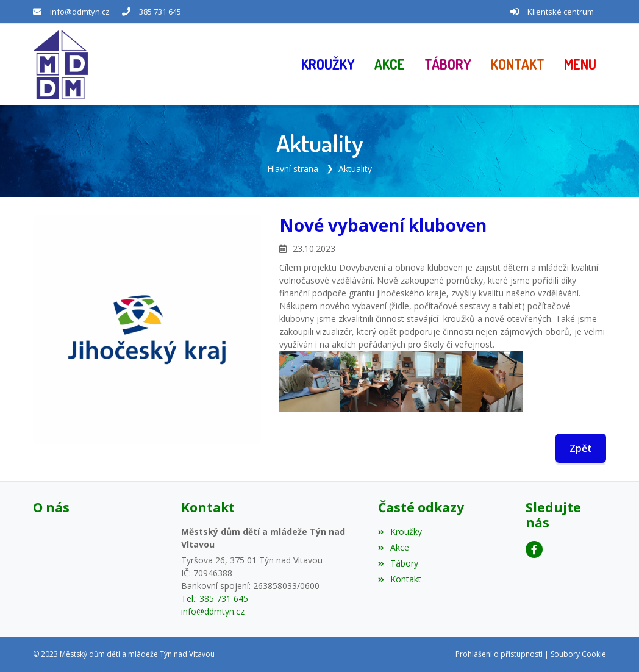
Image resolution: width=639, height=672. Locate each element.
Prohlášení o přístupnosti (499, 654)
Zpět (581, 448)
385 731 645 (160, 12)
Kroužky (400, 531)
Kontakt (400, 579)
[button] (580, 65)
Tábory (398, 563)
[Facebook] (534, 549)
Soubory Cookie (578, 654)
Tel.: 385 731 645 (215, 599)
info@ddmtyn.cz (80, 12)
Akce (394, 547)
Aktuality (355, 169)
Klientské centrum (561, 12)
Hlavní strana (293, 169)
